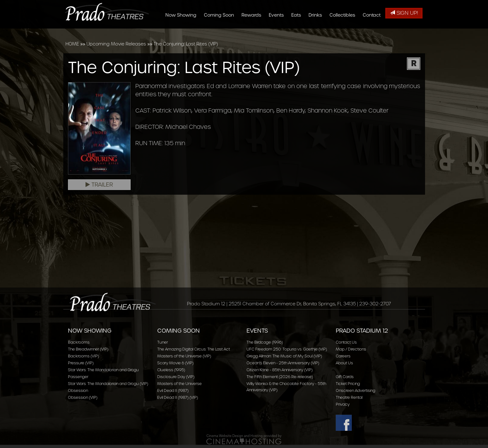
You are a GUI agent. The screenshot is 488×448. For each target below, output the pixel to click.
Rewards (253, 32)
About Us (344, 363)
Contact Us (346, 342)
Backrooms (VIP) (83, 356)
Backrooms (79, 342)
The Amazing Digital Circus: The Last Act (194, 349)
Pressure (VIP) (81, 363)
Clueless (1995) (171, 370)
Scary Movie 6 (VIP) (175, 363)
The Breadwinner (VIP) (88, 349)
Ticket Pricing (348, 384)
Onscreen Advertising (356, 390)
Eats (298, 32)
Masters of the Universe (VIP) (184, 356)
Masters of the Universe (179, 384)
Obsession (78, 390)
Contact (374, 32)
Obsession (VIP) (83, 397)
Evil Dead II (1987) (173, 390)
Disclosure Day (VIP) (176, 377)
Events (278, 32)
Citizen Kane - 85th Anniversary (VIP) (280, 370)
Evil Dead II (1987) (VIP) (178, 397)
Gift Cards (345, 377)
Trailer (99, 185)
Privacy (343, 404)
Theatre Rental (349, 397)
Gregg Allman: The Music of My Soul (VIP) (284, 356)
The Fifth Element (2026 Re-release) (280, 377)
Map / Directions (351, 349)
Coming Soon (221, 32)
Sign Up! (404, 13)
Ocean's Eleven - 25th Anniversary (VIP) (283, 363)
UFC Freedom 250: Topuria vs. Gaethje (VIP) (287, 349)
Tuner (163, 342)
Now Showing (183, 32)
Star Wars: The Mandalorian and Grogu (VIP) (108, 384)
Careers (343, 356)
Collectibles (344, 32)
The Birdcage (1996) (265, 342)
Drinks (317, 32)
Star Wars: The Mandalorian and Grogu (103, 370)
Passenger (78, 377)
